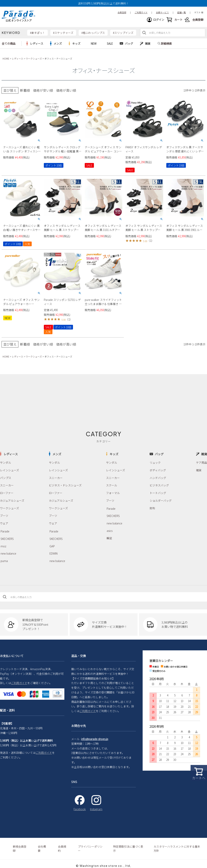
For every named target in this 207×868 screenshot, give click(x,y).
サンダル (5, 463)
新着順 (25, 90)
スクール (112, 485)
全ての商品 (9, 43)
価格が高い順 (66, 90)
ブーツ (4, 516)
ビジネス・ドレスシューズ (65, 485)
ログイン (159, 20)
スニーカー (7, 485)
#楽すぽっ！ (37, 33)
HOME (6, 58)
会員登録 (198, 20)
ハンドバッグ (158, 478)
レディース (17, 58)
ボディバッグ (158, 470)
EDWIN (54, 553)
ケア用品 (202, 463)
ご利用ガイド (19, 683)
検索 (144, 33)
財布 (152, 508)
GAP (52, 546)
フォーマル (113, 493)
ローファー (7, 493)
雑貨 (199, 470)
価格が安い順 (43, 90)
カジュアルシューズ (12, 501)
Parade (5, 531)
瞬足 (109, 538)
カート (178, 20)
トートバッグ (158, 493)
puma (4, 561)
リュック (155, 463)
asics (110, 531)
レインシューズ (9, 470)
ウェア (4, 523)
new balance (8, 553)
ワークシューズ (34, 58)
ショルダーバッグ (161, 501)
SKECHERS (7, 539)
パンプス (6, 478)
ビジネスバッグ (159, 485)
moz (3, 546)
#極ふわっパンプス (93, 33)
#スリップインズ (123, 33)
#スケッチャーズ (63, 33)
